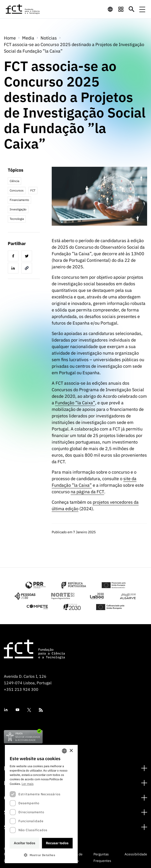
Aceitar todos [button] (25, 843)
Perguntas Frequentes (102, 857)
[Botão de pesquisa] (132, 9)
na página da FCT (87, 492)
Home (10, 38)
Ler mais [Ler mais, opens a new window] (28, 784)
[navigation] (110, 9)
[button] (41, 855)
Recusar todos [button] (57, 843)
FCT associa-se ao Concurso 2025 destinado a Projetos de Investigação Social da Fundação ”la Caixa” (74, 48)
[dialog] (41, 804)
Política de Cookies (75, 857)
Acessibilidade (136, 854)
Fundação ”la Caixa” (75, 403)
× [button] (71, 751)
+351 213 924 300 (21, 689)
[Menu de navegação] (142, 9)
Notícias (49, 38)
